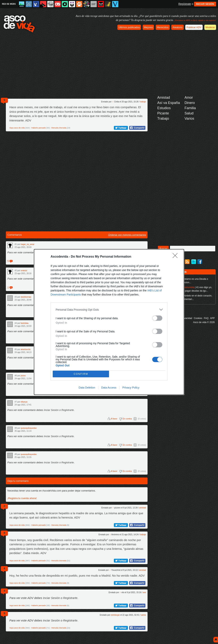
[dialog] (109, 322)
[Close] (176, 257)
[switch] (157, 318)
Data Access (109, 388)
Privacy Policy (131, 388)
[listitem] (109, 310)
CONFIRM (81, 374)
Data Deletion (87, 388)
